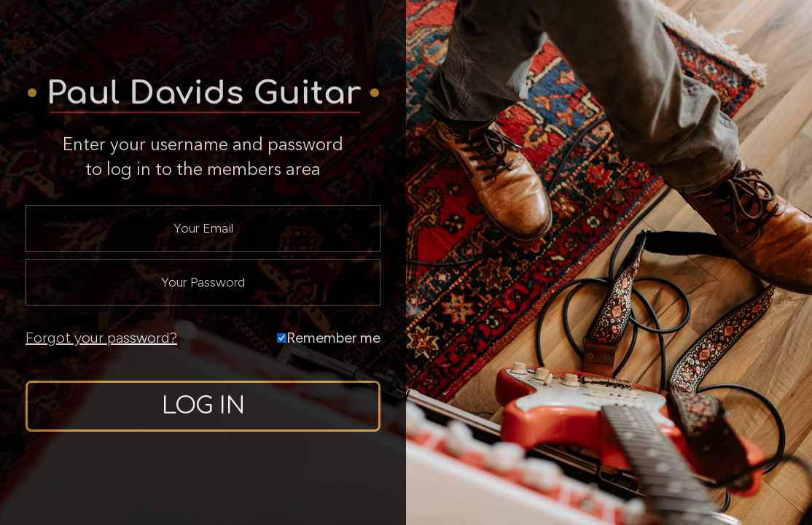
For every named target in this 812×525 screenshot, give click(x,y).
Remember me (329, 338)
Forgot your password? (101, 338)
